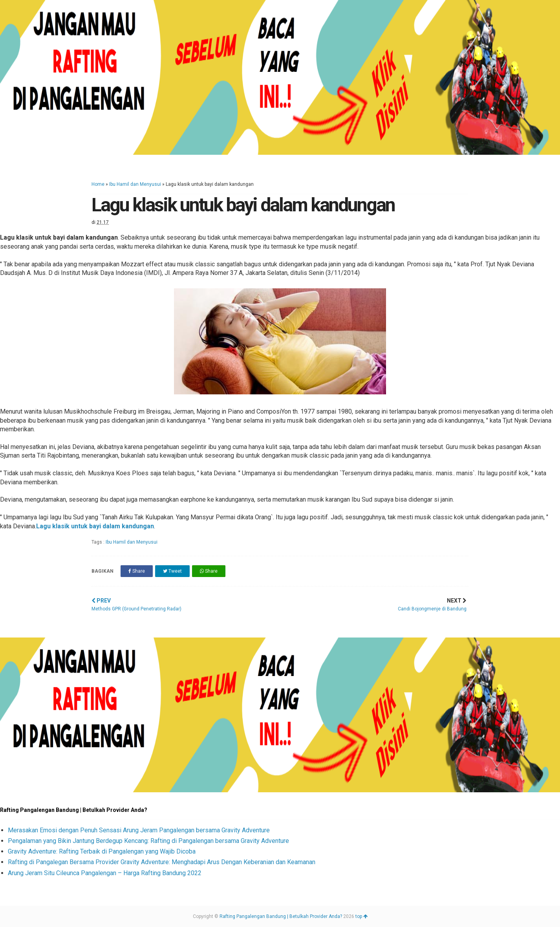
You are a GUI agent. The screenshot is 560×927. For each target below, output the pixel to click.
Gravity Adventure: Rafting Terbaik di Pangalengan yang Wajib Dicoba (102, 851)
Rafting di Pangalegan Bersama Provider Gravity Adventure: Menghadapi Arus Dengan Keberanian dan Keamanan (162, 862)
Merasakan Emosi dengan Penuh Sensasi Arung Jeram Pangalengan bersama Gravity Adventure (139, 830)
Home (98, 184)
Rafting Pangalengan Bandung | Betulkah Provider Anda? (281, 916)
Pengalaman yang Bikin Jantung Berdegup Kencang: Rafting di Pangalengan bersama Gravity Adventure (148, 841)
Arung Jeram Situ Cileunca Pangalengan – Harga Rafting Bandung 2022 (105, 873)
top (361, 916)
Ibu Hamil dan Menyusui (135, 184)
